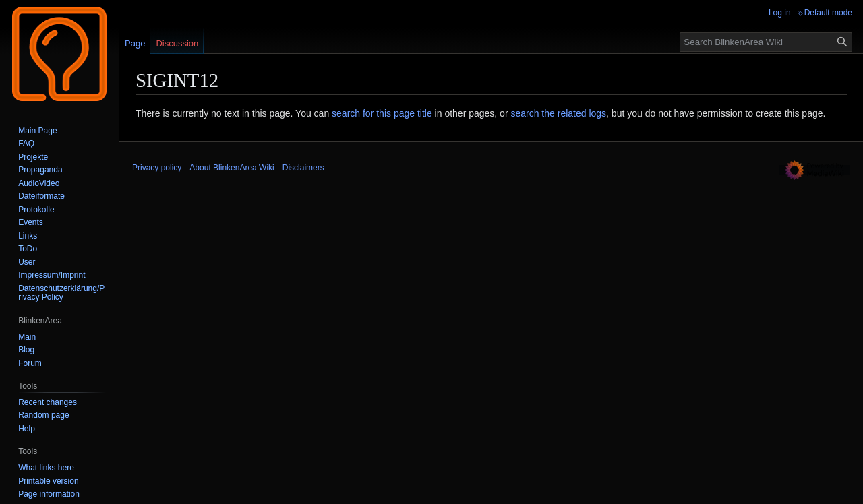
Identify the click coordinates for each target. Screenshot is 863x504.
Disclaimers (303, 168)
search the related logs (558, 113)
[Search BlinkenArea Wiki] (766, 42)
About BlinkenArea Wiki (232, 168)
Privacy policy (157, 168)
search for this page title (382, 113)
